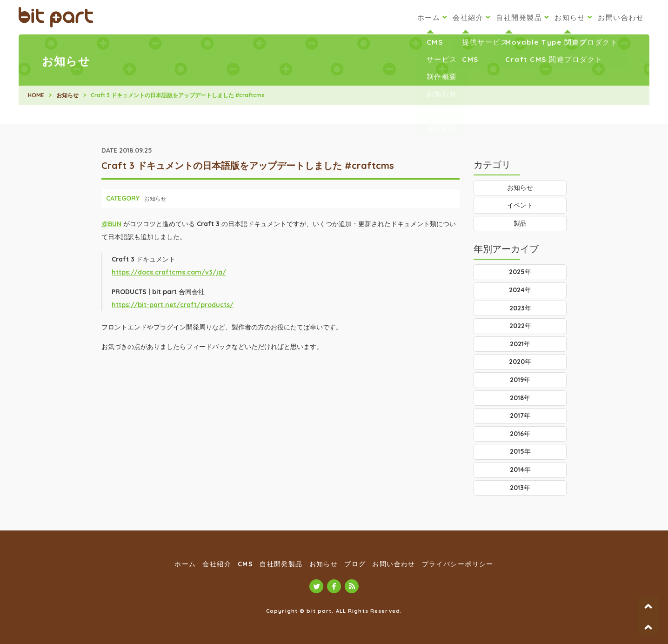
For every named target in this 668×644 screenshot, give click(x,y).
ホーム (429, 17)
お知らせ (570, 17)
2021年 (520, 344)
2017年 (520, 416)
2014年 (520, 470)
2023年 (520, 308)
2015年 (520, 451)
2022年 (520, 326)
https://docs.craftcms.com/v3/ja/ (169, 272)
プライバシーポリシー (458, 564)
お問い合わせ (621, 17)
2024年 (520, 290)
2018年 (520, 398)
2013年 (520, 488)
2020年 (520, 362)
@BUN (111, 224)
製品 (520, 223)
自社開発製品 (519, 17)
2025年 (520, 272)
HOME (36, 95)
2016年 (520, 434)
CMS (245, 564)
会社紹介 (468, 17)
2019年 (520, 380)
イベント (520, 205)
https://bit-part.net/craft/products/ (173, 305)
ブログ (355, 564)
